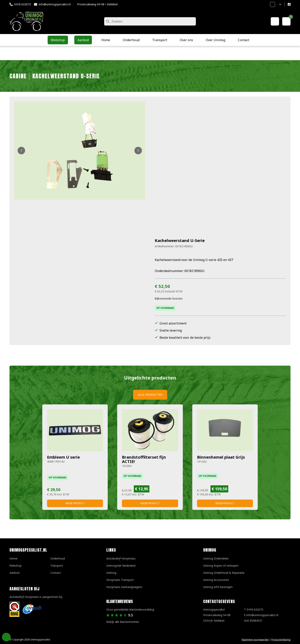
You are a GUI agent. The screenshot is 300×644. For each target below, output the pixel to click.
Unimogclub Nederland (121, 566)
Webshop (16, 566)
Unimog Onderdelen (216, 558)
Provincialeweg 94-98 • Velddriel (97, 4)
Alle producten (150, 395)
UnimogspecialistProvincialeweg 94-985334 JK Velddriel (217, 615)
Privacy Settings (6, 637)
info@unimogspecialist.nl (55, 4)
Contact (56, 573)
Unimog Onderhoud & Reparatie (224, 573)
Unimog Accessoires (216, 580)
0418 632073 (23, 4)
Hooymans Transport (120, 580)
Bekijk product (75, 503)
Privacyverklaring (281, 640)
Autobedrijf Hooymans (121, 558)
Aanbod (14, 573)
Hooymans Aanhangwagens (124, 587)
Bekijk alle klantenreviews (123, 622)
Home (13, 558)
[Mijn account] (275, 21)
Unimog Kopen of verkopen (221, 566)
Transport (57, 566)
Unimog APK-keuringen (218, 587)
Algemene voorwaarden (255, 640)
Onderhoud (58, 558)
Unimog (111, 573)
